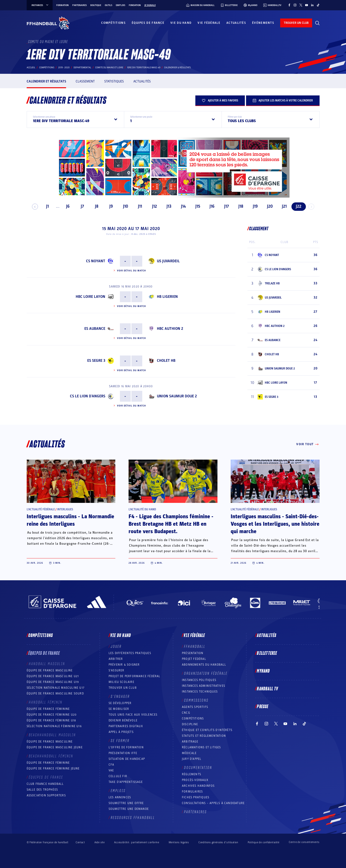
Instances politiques (199, 680)
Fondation (135, 5)
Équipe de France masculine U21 (53, 676)
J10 (124, 206)
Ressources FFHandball (133, 818)
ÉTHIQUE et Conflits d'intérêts (207, 730)
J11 (138, 206)
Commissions (196, 700)
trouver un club (296, 23)
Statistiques (114, 81)
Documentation (198, 768)
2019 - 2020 (64, 68)
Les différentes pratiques (130, 653)
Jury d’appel (192, 759)
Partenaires (80, 5)
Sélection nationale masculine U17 (56, 688)
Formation (62, 5)
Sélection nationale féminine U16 (54, 726)
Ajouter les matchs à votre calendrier (283, 100)
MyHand (263, 671)
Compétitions (113, 23)
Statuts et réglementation (204, 736)
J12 (152, 206)
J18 (239, 206)
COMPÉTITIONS (193, 718)
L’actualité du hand (142, 509)
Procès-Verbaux (195, 780)
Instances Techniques (200, 692)
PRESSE (263, 707)
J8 (95, 206)
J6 (66, 206)
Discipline (190, 724)
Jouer (116, 647)
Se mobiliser (119, 709)
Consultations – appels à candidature (213, 803)
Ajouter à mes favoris (220, 100)
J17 (224, 206)
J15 (196, 206)
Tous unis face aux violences (133, 715)
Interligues (65, 509)
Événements (263, 23)
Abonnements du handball (204, 665)
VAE (111, 770)
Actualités (236, 23)
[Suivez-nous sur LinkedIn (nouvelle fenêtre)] (312, 5)
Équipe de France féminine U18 (51, 720)
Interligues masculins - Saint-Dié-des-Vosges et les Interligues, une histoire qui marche (275, 524)
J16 (210, 206)
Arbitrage (190, 742)
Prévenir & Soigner (124, 665)
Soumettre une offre (126, 803)
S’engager (120, 697)
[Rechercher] (317, 23)
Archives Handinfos (198, 786)
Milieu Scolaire (121, 682)
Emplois (120, 5)
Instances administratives (204, 686)
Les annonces (120, 797)
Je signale (150, 5)
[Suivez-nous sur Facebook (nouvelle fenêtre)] (289, 5)
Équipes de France (148, 23)
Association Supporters (46, 795)
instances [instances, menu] (40, 5)
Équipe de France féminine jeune (53, 768)
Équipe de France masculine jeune (55, 747)
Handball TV (268, 689)
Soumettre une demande (129, 809)
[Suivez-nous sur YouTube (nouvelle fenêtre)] (307, 5)
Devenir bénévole (123, 720)
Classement (85, 81)
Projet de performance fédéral (135, 676)
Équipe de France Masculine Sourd (55, 693)
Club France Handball (45, 784)
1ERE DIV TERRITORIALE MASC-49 (144, 68)
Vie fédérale (209, 23)
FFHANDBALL (195, 647)
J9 (109, 206)
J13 (167, 206)
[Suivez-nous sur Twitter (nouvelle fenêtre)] (301, 5)
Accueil (31, 68)
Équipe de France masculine (50, 670)
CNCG (186, 713)
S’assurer (117, 670)
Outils (108, 5)
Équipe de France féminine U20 (52, 715)
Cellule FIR (118, 776)
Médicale (189, 753)
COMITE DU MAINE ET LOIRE (109, 68)
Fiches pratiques (196, 797)
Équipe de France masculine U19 (53, 682)
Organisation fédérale (206, 674)
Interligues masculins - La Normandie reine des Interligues (70, 520)
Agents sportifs (195, 707)
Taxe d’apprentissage (126, 782)
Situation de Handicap (127, 759)
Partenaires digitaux (126, 726)
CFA (111, 765)
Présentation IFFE (123, 753)
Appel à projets (121, 732)
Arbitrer (116, 659)
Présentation (193, 653)
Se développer (120, 703)
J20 (268, 206)
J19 (253, 206)
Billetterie (267, 653)
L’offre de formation (126, 747)
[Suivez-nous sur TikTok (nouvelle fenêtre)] (318, 5)
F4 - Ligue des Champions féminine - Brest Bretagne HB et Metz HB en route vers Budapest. (171, 524)
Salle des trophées (42, 790)
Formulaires (192, 792)
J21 (282, 206)
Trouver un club (123, 688)
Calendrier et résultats (46, 81)
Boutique (96, 5)
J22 (297, 206)
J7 (80, 206)
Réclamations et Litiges (201, 747)
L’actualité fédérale (41, 509)
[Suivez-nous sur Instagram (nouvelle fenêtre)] (295, 5)
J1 (46, 206)
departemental (82, 68)
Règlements (192, 774)
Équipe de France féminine (48, 709)
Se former (120, 741)
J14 (181, 206)
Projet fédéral (194, 659)
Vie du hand (181, 23)
